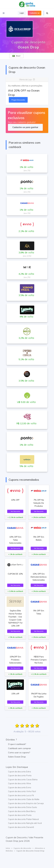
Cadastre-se (35, 13)
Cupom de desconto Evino (20, 787)
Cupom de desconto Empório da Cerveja (26, 803)
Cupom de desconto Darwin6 (21, 827)
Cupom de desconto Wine (20, 783)
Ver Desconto (15, 511)
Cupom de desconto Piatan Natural (23, 819)
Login (22, 13)
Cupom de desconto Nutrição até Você (25, 823)
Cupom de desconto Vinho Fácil (22, 791)
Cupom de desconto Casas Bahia (23, 780)
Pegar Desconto (18, 100)
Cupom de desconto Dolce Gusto (23, 807)
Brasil (16, 56)
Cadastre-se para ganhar (25, 127)
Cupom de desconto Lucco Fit (21, 795)
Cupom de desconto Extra (19, 772)
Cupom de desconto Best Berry (22, 811)
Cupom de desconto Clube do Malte (24, 799)
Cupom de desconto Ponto (20, 775)
